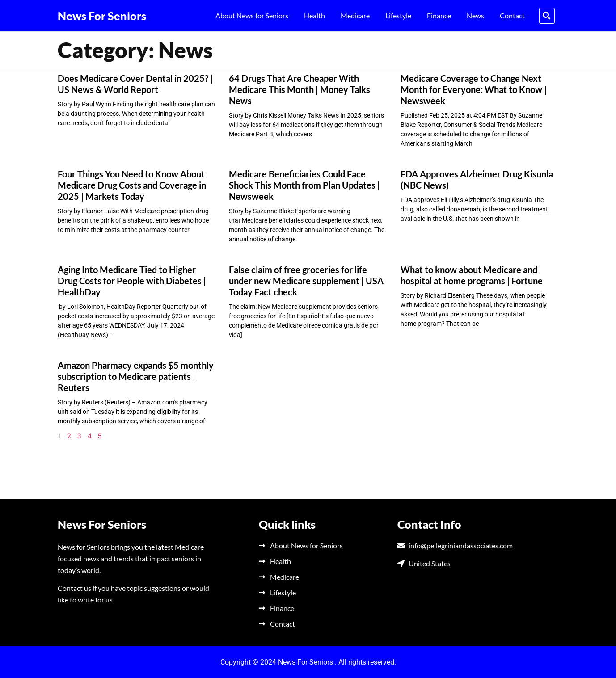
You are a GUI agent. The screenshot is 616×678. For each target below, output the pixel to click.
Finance (439, 15)
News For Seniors (102, 16)
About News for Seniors (252, 15)
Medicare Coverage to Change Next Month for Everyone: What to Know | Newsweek (474, 89)
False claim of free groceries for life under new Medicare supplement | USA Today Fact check (306, 281)
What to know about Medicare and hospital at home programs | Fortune (472, 275)
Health (314, 15)
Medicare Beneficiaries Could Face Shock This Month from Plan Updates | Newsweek (304, 185)
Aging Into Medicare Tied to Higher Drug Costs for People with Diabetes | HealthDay (132, 281)
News (475, 15)
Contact (512, 15)
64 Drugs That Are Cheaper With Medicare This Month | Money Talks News (300, 89)
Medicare (355, 15)
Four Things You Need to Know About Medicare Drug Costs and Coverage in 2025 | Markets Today (132, 185)
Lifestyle (398, 15)
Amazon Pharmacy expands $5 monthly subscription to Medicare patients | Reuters (136, 376)
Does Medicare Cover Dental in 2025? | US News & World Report (135, 84)
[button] (547, 16)
